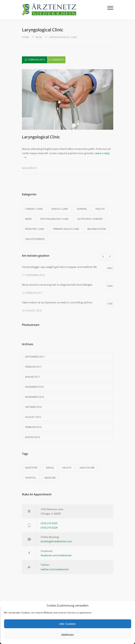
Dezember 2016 (34, 387)
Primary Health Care (66, 229)
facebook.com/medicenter (56, 555)
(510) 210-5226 (49, 528)
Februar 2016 (33, 427)
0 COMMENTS (57, 60)
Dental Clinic (60, 209)
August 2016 (33, 417)
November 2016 (35, 397)
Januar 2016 (33, 437)
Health (100, 209)
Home (25, 37)
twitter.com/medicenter (55, 569)
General (82, 209)
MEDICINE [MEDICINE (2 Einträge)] (50, 478)
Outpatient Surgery (90, 219)
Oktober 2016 (34, 407)
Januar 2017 (33, 377)
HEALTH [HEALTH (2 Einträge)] (67, 468)
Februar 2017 (33, 367)
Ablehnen (67, 635)
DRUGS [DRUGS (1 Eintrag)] (50, 468)
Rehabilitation (97, 229)
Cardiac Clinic (34, 209)
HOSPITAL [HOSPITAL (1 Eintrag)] (31, 478)
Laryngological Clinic (41, 137)
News (28, 219)
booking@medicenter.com (56, 541)
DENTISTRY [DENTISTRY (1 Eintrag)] (31, 468)
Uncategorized (35, 239)
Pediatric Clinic (35, 229)
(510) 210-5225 (49, 523)
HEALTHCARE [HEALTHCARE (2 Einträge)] (87, 468)
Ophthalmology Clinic (55, 219)
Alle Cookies (67, 624)
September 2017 (35, 357)
